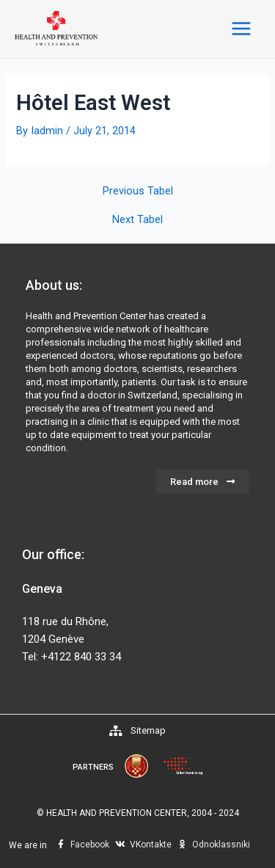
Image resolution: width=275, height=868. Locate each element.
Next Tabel (137, 220)
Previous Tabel (138, 191)
